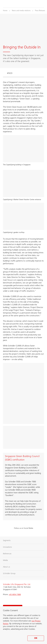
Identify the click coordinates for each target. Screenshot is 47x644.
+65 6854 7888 (15, 595)
